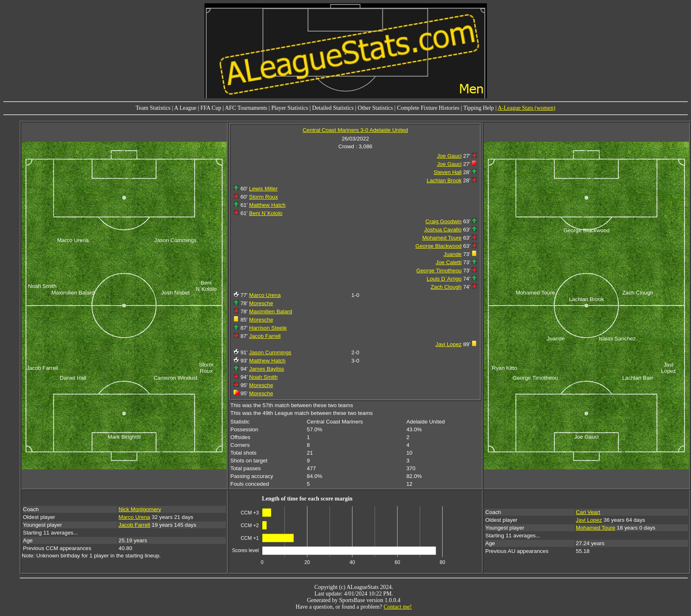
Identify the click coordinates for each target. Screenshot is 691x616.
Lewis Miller (264, 189)
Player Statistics (290, 108)
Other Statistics (375, 108)
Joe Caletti (449, 262)
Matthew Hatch (267, 205)
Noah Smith (264, 377)
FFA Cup (211, 108)
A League (185, 108)
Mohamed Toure (442, 238)
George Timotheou (439, 271)
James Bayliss (267, 369)
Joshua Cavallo (443, 230)
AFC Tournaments (246, 108)
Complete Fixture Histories (428, 108)
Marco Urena (265, 295)
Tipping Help (479, 108)
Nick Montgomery (140, 509)
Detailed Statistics (333, 108)
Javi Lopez (449, 344)
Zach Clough (446, 287)
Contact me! (398, 607)
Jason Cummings (270, 352)
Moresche (261, 303)
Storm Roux (264, 197)
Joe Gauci (449, 156)
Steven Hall (448, 172)
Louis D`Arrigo (444, 279)
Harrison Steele (268, 328)
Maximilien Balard (271, 311)
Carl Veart (588, 512)
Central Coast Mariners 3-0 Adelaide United (355, 130)
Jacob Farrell (265, 336)
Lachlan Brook (444, 180)
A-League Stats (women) (526, 108)
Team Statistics (153, 108)
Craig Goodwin (443, 221)
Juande (452, 254)
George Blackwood (439, 246)
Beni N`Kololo (266, 213)
